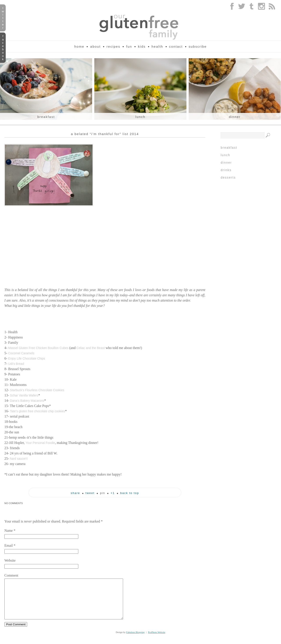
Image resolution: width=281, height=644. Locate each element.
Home (79, 46)
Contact (176, 46)
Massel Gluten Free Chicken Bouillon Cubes (38, 348)
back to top (130, 493)
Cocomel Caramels (21, 353)
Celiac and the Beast (90, 348)
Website (10, 560)
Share (75, 493)
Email (9, 545)
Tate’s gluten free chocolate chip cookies (37, 411)
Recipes (113, 46)
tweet (90, 493)
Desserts (228, 177)
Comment (11, 575)
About (95, 46)
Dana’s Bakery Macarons (27, 401)
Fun (129, 46)
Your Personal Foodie (40, 443)
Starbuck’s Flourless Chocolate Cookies (37, 390)
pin (103, 493)
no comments (14, 503)
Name (9, 531)
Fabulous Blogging (135, 640)
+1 (113, 493)
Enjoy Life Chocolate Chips (27, 358)
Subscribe (198, 46)
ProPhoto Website (157, 640)
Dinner (235, 117)
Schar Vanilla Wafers (24, 395)
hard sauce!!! (19, 459)
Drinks (226, 170)
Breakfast (46, 117)
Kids (142, 46)
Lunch (140, 117)
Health (157, 46)
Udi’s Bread (16, 364)
